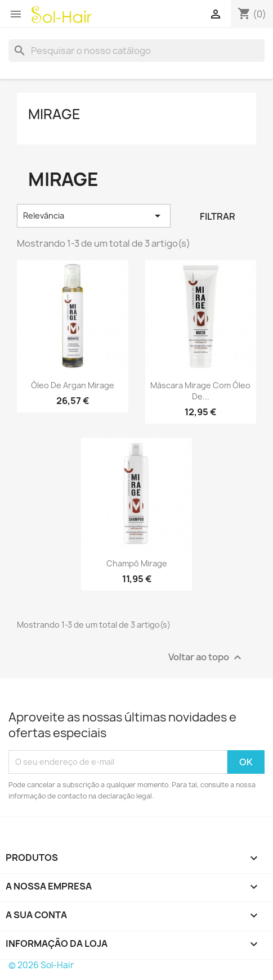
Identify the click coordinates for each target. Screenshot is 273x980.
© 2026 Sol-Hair (41, 965)
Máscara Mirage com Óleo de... (200, 391)
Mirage (54, 114)
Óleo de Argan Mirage (73, 385)
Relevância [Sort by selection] (94, 216)
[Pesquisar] (136, 51)
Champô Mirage (137, 563)
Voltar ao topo (206, 657)
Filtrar (218, 216)
